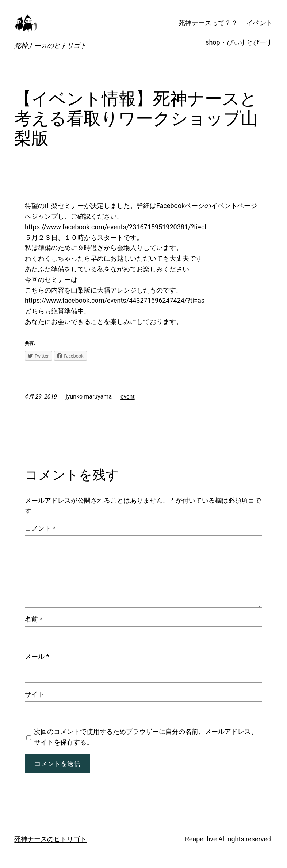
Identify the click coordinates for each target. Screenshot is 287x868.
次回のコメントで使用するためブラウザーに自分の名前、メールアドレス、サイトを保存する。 (146, 737)
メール (37, 656)
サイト (35, 694)
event (128, 397)
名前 (34, 619)
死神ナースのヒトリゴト (50, 46)
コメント (40, 528)
